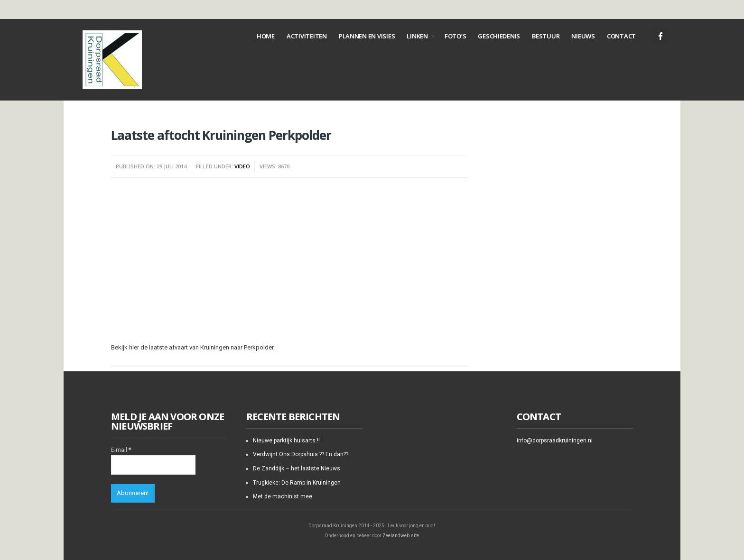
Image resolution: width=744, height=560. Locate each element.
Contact (621, 36)
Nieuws (583, 36)
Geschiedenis (499, 36)
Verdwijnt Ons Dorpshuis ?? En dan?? (301, 454)
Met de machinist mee (283, 496)
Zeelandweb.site (401, 536)
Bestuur (546, 36)
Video (242, 166)
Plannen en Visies (367, 36)
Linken (417, 36)
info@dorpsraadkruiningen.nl (555, 441)
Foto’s (455, 36)
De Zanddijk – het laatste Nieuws (297, 468)
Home (266, 36)
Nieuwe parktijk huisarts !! (286, 441)
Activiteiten (307, 36)
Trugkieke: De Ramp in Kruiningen (297, 483)
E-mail (121, 450)
